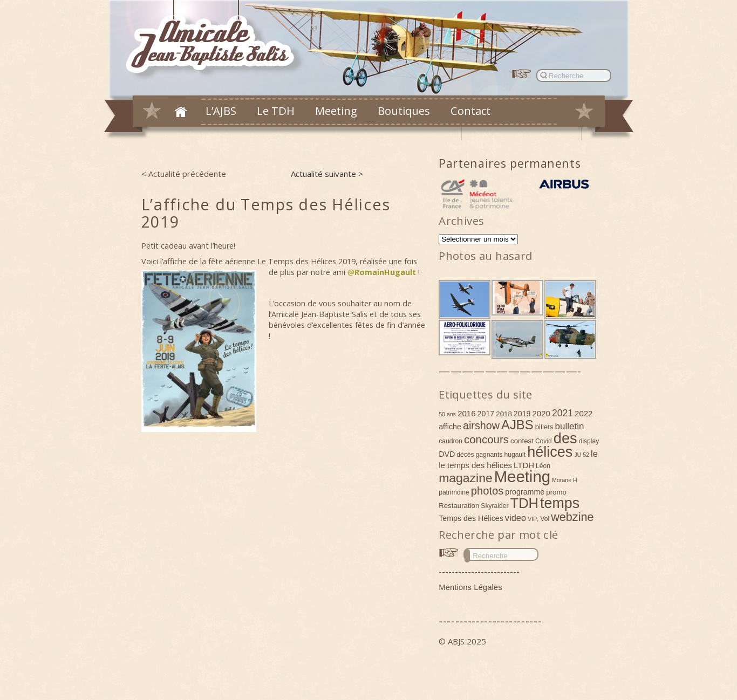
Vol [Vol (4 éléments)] (545, 519)
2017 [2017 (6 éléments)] (486, 414)
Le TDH (276, 111)
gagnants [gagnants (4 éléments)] (489, 455)
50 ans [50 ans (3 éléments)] (447, 414)
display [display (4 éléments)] (589, 441)
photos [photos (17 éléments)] (487, 491)
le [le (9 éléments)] (594, 454)
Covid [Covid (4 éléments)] (544, 441)
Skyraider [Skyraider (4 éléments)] (494, 506)
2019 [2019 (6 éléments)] (522, 414)
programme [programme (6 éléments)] (525, 492)
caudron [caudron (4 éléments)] (451, 441)
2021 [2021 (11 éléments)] (562, 413)
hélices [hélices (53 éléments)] (550, 452)
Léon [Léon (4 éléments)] (543, 466)
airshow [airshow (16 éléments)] (481, 426)
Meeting (336, 111)
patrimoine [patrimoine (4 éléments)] (454, 492)
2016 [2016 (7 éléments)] (466, 413)
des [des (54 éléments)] (565, 438)
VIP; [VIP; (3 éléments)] (533, 519)
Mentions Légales (470, 587)
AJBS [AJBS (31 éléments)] (517, 425)
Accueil (181, 112)
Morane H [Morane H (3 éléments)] (565, 480)
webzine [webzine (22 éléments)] (572, 517)
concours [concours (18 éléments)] (486, 439)
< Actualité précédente (184, 174)
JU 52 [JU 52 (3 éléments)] (582, 455)
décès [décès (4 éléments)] (465, 455)
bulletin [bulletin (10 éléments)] (570, 426)
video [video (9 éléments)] (516, 518)
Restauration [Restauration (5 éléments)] (459, 506)
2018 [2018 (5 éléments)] (504, 414)
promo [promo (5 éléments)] (556, 492)
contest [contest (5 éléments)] (522, 441)
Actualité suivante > (327, 174)
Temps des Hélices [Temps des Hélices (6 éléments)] (471, 518)
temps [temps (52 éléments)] (560, 503)
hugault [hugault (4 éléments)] (515, 455)
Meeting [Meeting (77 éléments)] (522, 476)
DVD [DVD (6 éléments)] (447, 454)
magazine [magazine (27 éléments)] (466, 478)
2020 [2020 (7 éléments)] (541, 413)
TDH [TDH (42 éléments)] (525, 503)
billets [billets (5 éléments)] (544, 427)
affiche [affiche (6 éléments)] (450, 427)
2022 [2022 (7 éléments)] (584, 413)
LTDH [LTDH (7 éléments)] (524, 465)
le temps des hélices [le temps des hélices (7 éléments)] (475, 465)
